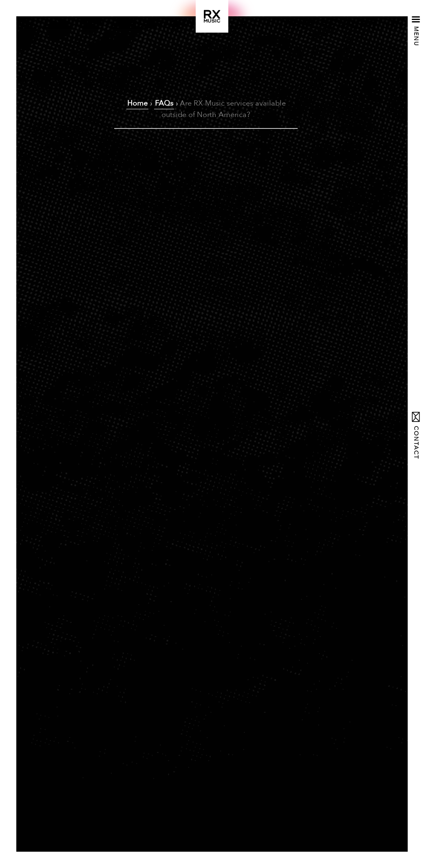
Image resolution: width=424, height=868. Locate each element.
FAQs (164, 103)
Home (137, 103)
